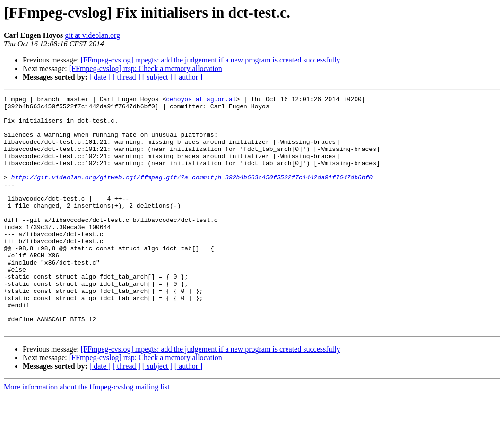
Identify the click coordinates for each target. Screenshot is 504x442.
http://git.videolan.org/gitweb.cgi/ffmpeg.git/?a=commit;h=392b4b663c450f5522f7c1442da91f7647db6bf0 (192, 194)
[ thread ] (126, 77)
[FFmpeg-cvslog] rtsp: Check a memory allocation (146, 68)
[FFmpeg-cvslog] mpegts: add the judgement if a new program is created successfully (211, 60)
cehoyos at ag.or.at (201, 100)
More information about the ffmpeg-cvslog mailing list (87, 434)
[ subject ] (157, 77)
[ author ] (189, 77)
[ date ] (100, 77)
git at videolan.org (92, 35)
